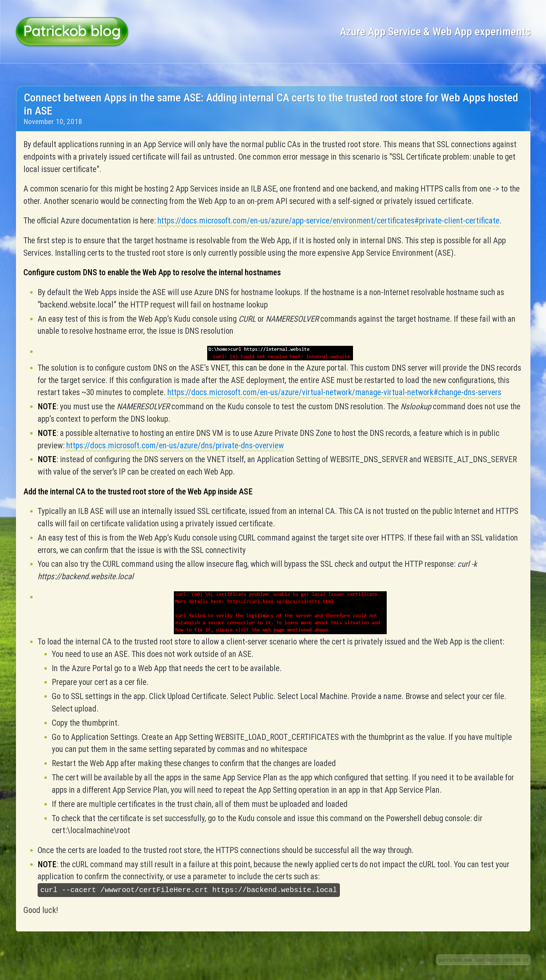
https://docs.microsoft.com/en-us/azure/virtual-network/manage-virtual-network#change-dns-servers (334, 392)
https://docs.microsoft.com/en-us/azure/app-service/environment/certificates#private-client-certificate (329, 221)
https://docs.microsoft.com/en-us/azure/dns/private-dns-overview (175, 446)
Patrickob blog (72, 31)
